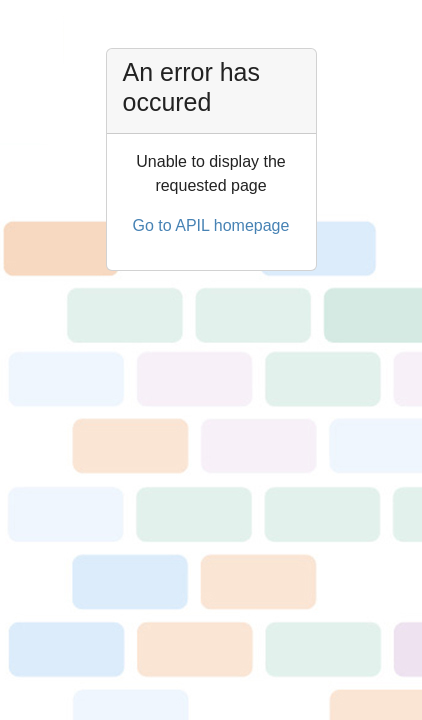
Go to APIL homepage (211, 225)
